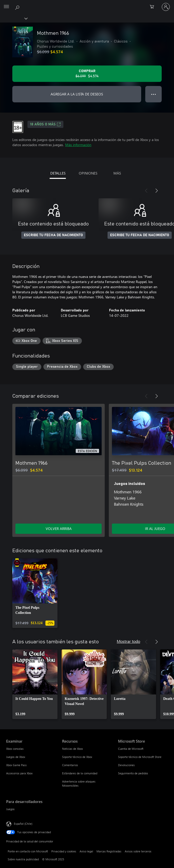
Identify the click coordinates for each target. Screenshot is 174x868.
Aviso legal (86, 851)
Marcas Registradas (109, 851)
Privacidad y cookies (64, 851)
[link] (35, 593)
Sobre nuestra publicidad (23, 859)
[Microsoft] (87, 4)
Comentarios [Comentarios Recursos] (70, 765)
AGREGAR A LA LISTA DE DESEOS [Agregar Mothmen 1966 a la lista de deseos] (77, 94)
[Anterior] (146, 191)
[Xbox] (13, 18)
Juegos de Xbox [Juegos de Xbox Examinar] (16, 757)
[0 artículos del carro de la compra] (153, 7)
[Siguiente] (157, 191)
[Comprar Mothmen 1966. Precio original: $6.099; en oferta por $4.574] (87, 74)
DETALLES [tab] (58, 173)
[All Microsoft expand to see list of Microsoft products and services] (6, 7)
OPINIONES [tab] (88, 173)
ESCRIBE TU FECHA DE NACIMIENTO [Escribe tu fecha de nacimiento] (53, 235)
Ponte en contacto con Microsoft (28, 851)
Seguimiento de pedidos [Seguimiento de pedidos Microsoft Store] (133, 773)
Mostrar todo (128, 641)
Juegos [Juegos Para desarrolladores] (10, 809)
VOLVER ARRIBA (59, 529)
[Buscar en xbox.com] (18, 7)
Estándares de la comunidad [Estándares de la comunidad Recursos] (80, 773)
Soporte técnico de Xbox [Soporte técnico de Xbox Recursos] (77, 757)
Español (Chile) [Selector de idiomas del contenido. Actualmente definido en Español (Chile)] (23, 824)
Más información (78, 145)
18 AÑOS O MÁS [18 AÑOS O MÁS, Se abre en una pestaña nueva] (45, 124)
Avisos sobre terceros (138, 851)
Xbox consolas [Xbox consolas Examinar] (15, 749)
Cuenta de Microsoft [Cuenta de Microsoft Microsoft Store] (131, 749)
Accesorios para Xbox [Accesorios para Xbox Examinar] (19, 773)
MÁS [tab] (117, 173)
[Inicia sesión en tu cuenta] (166, 7)
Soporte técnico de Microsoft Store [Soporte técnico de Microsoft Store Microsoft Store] (140, 757)
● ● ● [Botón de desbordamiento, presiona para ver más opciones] (154, 94)
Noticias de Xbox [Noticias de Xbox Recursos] (72, 749)
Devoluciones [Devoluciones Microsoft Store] (126, 765)
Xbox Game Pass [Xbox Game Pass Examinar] (16, 765)
